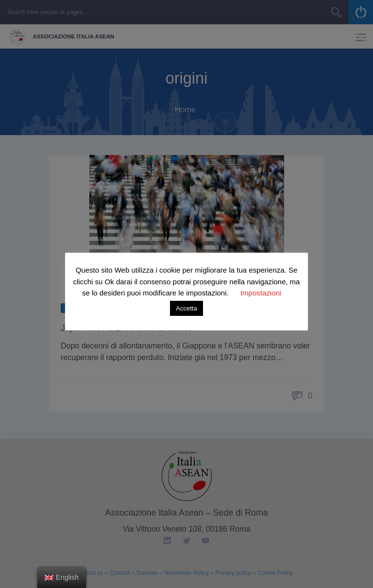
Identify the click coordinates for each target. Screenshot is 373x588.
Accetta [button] (186, 308)
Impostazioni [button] (261, 293)
